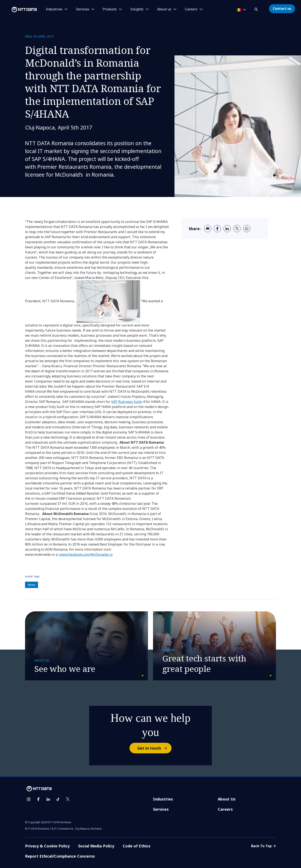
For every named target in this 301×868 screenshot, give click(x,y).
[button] (257, 9)
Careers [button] (191, 9)
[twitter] (237, 229)
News (32, 585)
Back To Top (264, 846)
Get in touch (154, 748)
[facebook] (217, 229)
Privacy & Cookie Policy (47, 846)
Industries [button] (54, 9)
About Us (227, 799)
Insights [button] (137, 9)
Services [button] (83, 9)
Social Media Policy (96, 846)
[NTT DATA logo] (19, 10)
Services (161, 809)
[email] (208, 229)
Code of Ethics (137, 846)
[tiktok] (58, 799)
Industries (163, 799)
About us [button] (164, 9)
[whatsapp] (247, 229)
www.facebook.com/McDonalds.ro (86, 554)
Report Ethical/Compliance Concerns (60, 856)
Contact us (282, 8)
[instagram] (29, 799)
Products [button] (110, 9)
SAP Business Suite (127, 402)
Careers (225, 809)
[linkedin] (227, 229)
